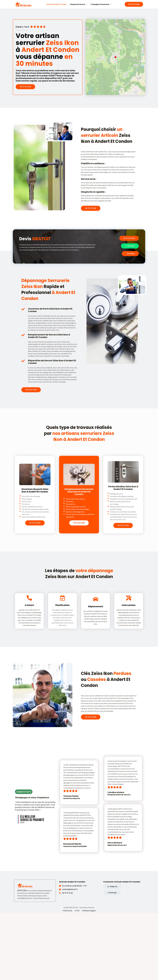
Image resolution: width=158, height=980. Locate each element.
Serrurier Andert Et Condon (57, 4)
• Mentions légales (89, 911)
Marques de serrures (79, 4)
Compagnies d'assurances (101, 4)
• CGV (77, 911)
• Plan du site (67, 911)
